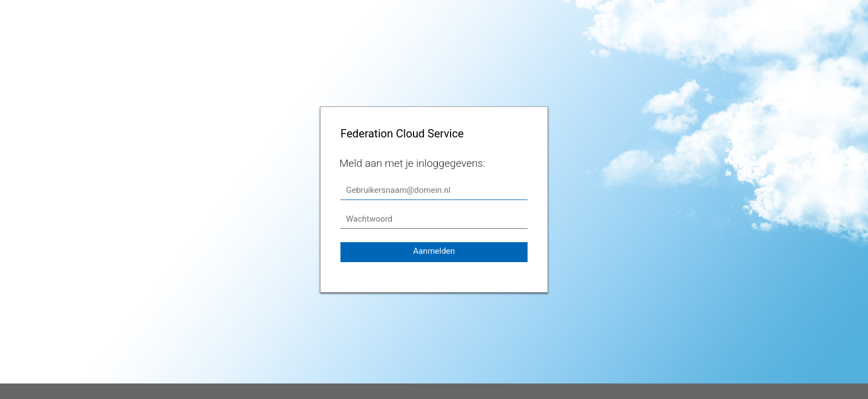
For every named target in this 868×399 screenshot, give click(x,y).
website (825, 391)
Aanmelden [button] (434, 251)
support (854, 391)
